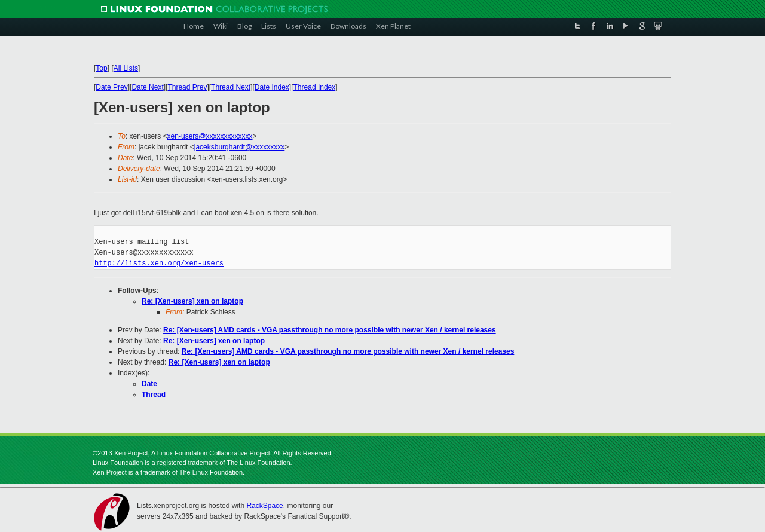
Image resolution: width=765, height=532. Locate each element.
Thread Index (315, 87)
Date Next (147, 87)
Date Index (272, 87)
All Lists (126, 68)
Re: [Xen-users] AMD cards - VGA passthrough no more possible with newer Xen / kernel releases (330, 330)
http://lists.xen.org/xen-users (159, 263)
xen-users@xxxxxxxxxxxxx (210, 136)
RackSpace (264, 506)
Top (101, 68)
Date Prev (111, 87)
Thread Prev (187, 87)
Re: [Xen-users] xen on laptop (192, 301)
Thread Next (231, 87)
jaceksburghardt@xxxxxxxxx (240, 147)
